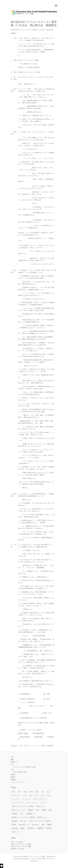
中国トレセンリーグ (18, 810)
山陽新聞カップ (31, 814)
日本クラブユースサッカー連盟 (21, 844)
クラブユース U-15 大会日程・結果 (24, 767)
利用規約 (14, 780)
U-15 (12, 764)
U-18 (12, 769)
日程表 (14, 825)
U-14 (31, 795)
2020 (37, 792)
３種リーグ (15, 832)
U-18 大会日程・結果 (20, 772)
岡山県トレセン (43, 817)
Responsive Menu (56, 6)
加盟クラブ (14, 762)
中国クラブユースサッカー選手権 (23, 806)
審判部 (13, 777)
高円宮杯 (49, 828)
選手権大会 (31, 828)
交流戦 (44, 810)
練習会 (50, 825)
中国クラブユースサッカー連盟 (21, 846)
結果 (43, 825)
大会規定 (15, 814)
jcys (48, 792)
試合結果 (15, 828)
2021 (43, 792)
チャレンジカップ (18, 803)
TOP (12, 757)
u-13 (25, 795)
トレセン (43, 803)
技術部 (13, 775)
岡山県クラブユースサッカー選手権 (23, 817)
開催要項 (50, 746)
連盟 (12, 759)
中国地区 (30, 810)
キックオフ (15, 799)
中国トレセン (40, 806)
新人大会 (23, 821)
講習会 (22, 828)
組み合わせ (35, 825)
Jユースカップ (16, 795)
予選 (37, 810)
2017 (19, 792)
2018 (21, 746)
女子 (22, 814)
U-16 (42, 795)
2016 (13, 792)
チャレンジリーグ (32, 803)
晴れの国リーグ (24, 825)
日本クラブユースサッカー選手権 (35, 746)
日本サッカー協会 (17, 842)
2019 (31, 792)
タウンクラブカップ (40, 799)
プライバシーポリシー (18, 782)
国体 (50, 810)
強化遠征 (15, 821)
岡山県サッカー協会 (17, 849)
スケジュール (26, 799)
